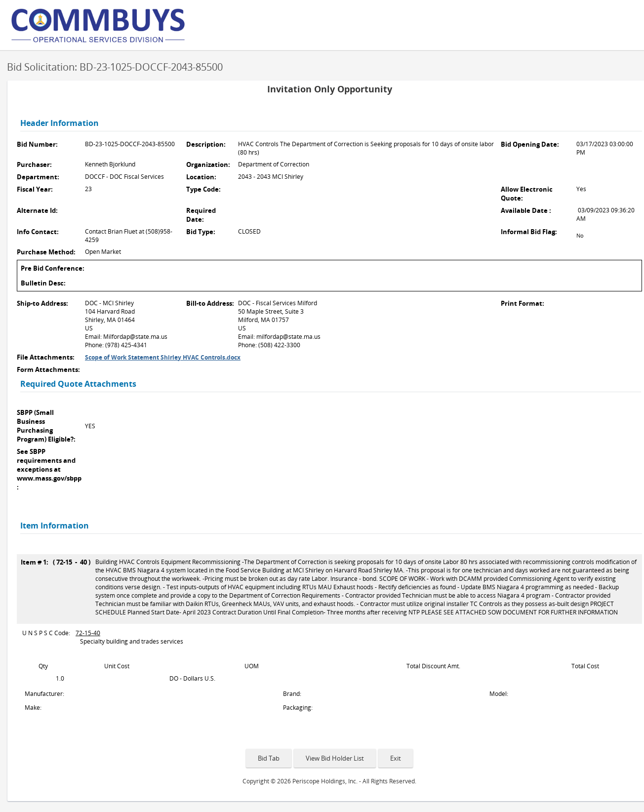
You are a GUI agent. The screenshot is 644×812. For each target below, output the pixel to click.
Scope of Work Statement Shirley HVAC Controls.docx (163, 357)
